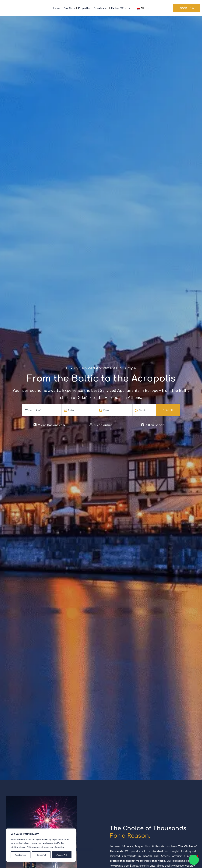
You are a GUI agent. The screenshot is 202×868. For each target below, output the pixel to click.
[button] (194, 860)
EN (140, 12)
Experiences (101, 12)
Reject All (41, 855)
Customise (21, 855)
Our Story (69, 12)
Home (57, 12)
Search (168, 418)
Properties (84, 12)
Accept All (62, 855)
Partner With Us (120, 12)
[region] (41, 845)
